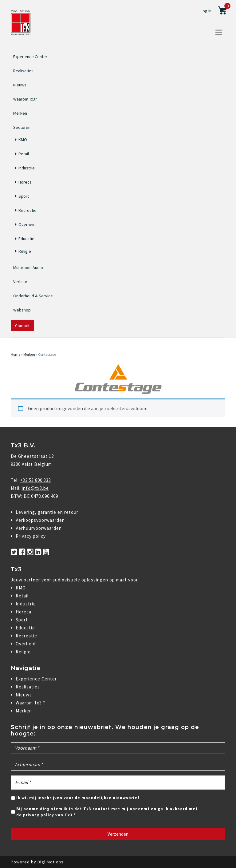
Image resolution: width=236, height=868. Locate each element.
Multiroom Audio (28, 268)
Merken (20, 113)
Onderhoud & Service (33, 296)
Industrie (27, 168)
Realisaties (23, 71)
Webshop (22, 310)
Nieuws (20, 85)
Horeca (25, 182)
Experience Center (30, 57)
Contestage (47, 354)
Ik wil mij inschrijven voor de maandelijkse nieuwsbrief (78, 798)
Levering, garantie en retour (47, 512)
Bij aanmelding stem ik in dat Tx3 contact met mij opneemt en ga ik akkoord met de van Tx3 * (107, 812)
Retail (24, 154)
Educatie (26, 239)
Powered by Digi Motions (37, 862)
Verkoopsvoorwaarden (40, 520)
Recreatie (28, 210)
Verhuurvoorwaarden (39, 528)
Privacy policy (31, 536)
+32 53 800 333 (35, 480)
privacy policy (39, 815)
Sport (24, 196)
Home (16, 354)
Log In (206, 11)
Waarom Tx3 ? (30, 703)
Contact (22, 326)
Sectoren (22, 127)
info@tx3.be (35, 488)
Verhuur (20, 282)
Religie (25, 251)
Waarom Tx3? (25, 99)
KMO (23, 140)
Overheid (27, 224)
